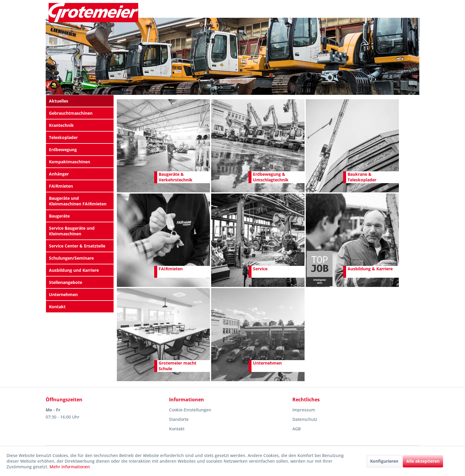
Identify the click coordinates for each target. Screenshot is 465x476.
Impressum (304, 410)
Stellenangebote (66, 282)
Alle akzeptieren (423, 461)
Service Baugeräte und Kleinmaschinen (72, 231)
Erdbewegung (63, 150)
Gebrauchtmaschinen (71, 113)
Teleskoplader (63, 137)
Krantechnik (61, 125)
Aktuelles (59, 101)
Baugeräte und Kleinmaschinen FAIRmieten (78, 201)
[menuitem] (80, 101)
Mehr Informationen (70, 467)
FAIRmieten (61, 186)
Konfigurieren (384, 461)
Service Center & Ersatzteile (77, 246)
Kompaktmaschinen (70, 162)
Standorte (179, 419)
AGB (297, 429)
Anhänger (59, 174)
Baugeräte (59, 216)
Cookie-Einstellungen (190, 410)
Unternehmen (63, 294)
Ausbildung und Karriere (74, 270)
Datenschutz (305, 419)
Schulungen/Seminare (71, 258)
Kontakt (57, 307)
